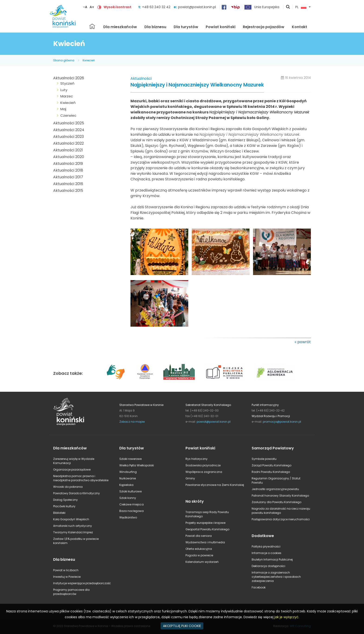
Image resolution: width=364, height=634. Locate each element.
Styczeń (67, 83)
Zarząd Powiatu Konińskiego (271, 465)
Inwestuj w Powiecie (67, 577)
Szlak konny (128, 498)
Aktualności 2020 (69, 157)
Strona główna (92, 26)
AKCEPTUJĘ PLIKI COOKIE (182, 626)
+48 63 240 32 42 (157, 7)
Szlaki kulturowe (130, 491)
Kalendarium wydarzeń (202, 562)
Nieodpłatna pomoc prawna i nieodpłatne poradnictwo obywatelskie (81, 478)
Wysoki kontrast (117, 7)
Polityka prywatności (266, 546)
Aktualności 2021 (68, 150)
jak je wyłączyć (286, 617)
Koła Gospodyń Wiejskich (71, 519)
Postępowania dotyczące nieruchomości (281, 519)
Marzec (67, 96)
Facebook (259, 587)
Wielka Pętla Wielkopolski (137, 465)
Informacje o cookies (266, 553)
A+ (92, 7)
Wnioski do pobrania (68, 487)
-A (85, 7)
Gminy (190, 478)
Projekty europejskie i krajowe (205, 523)
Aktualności (141, 78)
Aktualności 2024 (69, 130)
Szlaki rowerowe (130, 459)
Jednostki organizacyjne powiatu (275, 489)
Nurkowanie (128, 478)
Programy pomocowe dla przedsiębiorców (71, 592)
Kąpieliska (126, 485)
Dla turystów (186, 27)
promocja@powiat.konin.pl (282, 422)
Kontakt (299, 27)
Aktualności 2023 (68, 137)
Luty (64, 90)
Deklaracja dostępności (268, 566)
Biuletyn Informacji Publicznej (272, 559)
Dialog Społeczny (65, 500)
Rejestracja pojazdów (264, 27)
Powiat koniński (221, 27)
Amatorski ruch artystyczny (73, 526)
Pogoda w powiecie (199, 555)
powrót (304, 342)
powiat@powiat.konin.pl (197, 7)
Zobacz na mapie (132, 422)
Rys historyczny (197, 459)
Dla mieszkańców (120, 27)
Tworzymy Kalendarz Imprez (73, 532)
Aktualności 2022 (68, 143)
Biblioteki (59, 513)
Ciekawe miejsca (132, 504)
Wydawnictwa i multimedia (205, 542)
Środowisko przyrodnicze (203, 465)
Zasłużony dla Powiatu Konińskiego (276, 502)
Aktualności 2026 (69, 78)
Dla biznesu (155, 27)
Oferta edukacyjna (199, 549)
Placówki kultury (64, 506)
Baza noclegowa (132, 511)
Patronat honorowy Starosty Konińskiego (280, 496)
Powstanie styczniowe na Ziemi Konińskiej (215, 485)
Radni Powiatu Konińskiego (271, 472)
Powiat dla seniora (199, 536)
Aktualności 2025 (69, 123)
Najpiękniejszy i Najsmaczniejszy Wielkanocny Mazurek (197, 85)
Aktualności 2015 (68, 191)
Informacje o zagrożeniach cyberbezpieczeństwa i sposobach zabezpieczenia (276, 577)
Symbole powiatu (264, 459)
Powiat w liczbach (66, 570)
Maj (63, 109)
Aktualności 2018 (68, 170)
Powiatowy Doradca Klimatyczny (76, 493)
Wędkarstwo (128, 517)
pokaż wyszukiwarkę (288, 7)
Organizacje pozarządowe (72, 470)
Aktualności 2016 (68, 184)
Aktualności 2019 (68, 164)
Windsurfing (128, 472)
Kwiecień (89, 60)
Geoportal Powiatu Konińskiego (207, 529)
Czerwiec (68, 115)
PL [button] (301, 7)
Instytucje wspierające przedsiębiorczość (82, 583)
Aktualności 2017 (68, 177)
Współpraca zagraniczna (204, 472)
